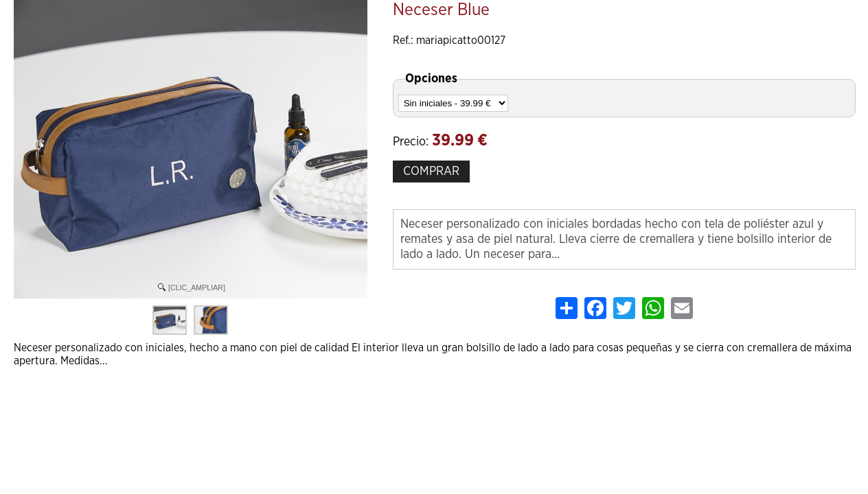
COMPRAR (431, 172)
